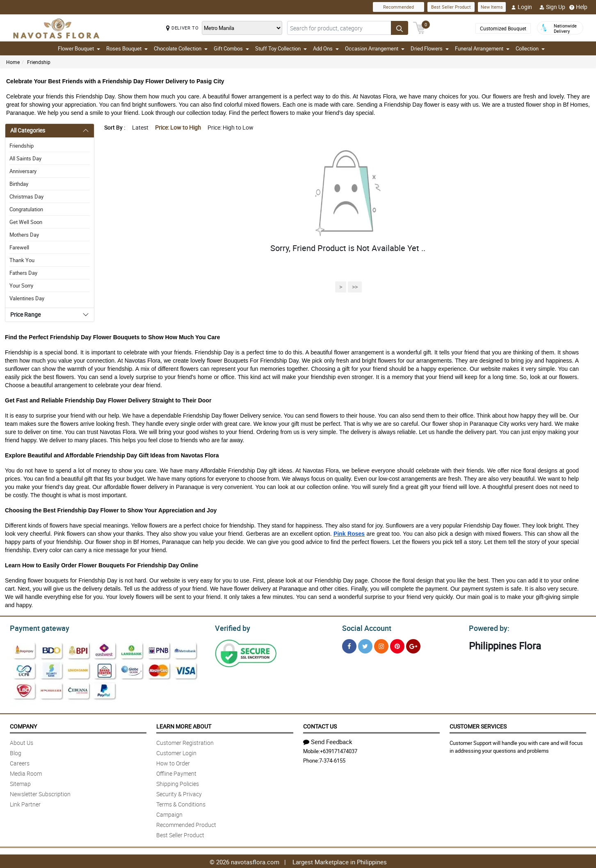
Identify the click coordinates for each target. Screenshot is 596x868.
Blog (16, 752)
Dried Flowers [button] (430, 48)
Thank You (22, 260)
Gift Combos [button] (231, 48)
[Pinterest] (397, 645)
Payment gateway (36, 627)
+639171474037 (339, 750)
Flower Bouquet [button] (79, 48)
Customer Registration (185, 741)
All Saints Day (25, 158)
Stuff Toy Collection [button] (281, 48)
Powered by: (487, 627)
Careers (20, 762)
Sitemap (20, 782)
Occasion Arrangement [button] (375, 48)
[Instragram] (381, 645)
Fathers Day (23, 273)
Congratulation (26, 209)
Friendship (39, 62)
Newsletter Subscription (40, 793)
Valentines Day (27, 298)
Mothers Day (24, 235)
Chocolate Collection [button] (181, 48)
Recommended (398, 7)
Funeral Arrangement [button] (482, 48)
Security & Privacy (179, 793)
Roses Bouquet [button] (127, 48)
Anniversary (23, 171)
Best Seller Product (451, 7)
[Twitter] (365, 645)
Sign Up (552, 7)
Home (13, 62)
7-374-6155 (332, 759)
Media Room (26, 772)
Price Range (25, 314)
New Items (492, 7)
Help (578, 7)
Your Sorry (21, 286)
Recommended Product (186, 823)
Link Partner (25, 803)
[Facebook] (349, 645)
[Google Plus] (413, 645)
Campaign (169, 813)
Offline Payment (176, 772)
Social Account (364, 627)
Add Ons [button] (326, 48)
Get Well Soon (26, 222)
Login (522, 7)
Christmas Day (26, 196)
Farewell (19, 247)
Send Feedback (328, 740)
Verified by (231, 627)
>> (355, 287)
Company (23, 725)
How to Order (173, 762)
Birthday (19, 184)
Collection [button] (530, 48)
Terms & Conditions (181, 803)
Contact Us (320, 725)
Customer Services (478, 725)
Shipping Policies (178, 782)
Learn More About (184, 725)
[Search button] (400, 28)
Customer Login (176, 752)
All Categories (28, 130)
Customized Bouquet (503, 28)
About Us (22, 741)
